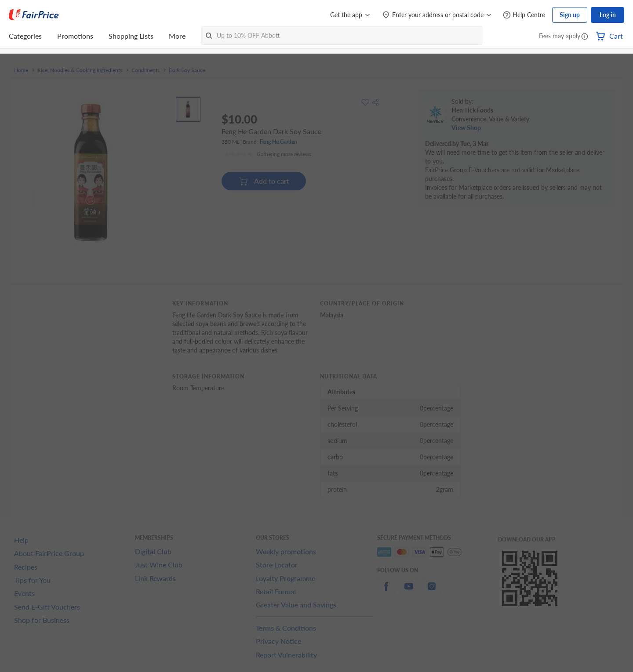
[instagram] (432, 591)
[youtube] (409, 591)
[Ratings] (268, 154)
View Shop (466, 128)
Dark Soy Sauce (187, 70)
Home (21, 70)
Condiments (146, 70)
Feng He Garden (278, 142)
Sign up (570, 15)
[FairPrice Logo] (34, 15)
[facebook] (386, 591)
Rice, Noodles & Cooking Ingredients (80, 70)
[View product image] (188, 109)
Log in (608, 15)
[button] (585, 37)
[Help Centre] (524, 15)
